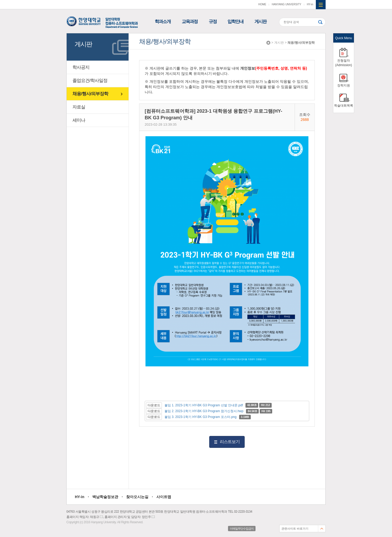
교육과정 (190, 22)
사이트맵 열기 (321, 5)
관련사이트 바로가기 (295, 529)
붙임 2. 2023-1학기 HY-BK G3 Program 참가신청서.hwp (204, 411)
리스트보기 (230, 442)
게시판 (260, 22)
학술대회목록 (344, 106)
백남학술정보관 (105, 497)
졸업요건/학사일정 (90, 81)
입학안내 (235, 22)
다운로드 (154, 405)
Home (268, 43)
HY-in (310, 4)
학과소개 (163, 22)
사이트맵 (164, 497)
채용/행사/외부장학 (301, 43)
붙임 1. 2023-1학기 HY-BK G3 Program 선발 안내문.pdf (204, 405)
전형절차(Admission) (343, 63)
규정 (213, 22)
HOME (262, 4)
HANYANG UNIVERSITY (286, 4)
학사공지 (81, 67)
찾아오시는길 (137, 497)
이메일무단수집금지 (242, 529)
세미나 (79, 120)
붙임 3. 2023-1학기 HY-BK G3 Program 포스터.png (200, 417)
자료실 (79, 107)
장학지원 (344, 85)
